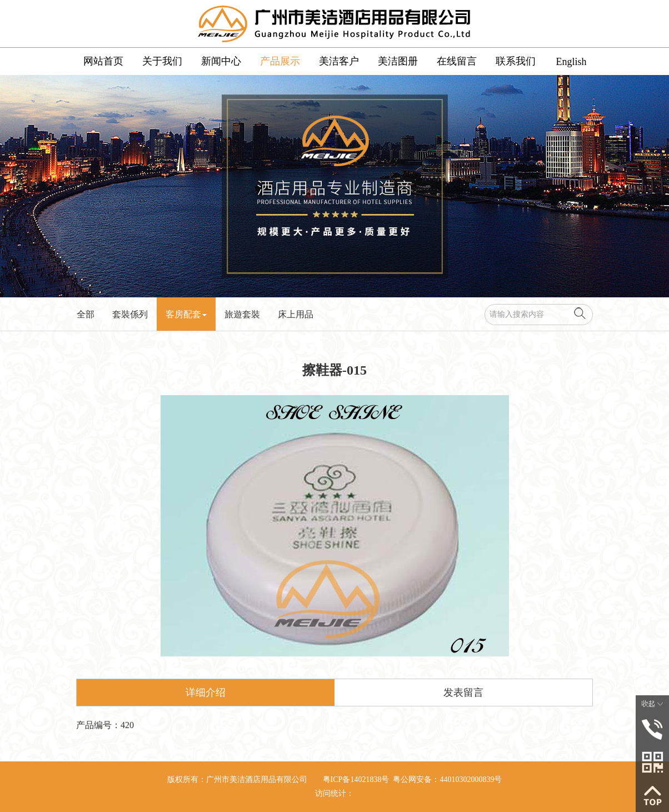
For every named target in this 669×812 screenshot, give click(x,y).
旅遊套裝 (242, 314)
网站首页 (103, 61)
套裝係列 (130, 314)
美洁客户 (339, 61)
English (571, 62)
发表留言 (463, 693)
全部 (86, 314)
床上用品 (296, 314)
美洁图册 (398, 61)
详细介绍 (206, 693)
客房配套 (186, 314)
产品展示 (280, 61)
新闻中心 (221, 61)
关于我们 (162, 61)
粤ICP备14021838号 (356, 779)
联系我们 (516, 61)
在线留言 (457, 61)
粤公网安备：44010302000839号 (447, 779)
